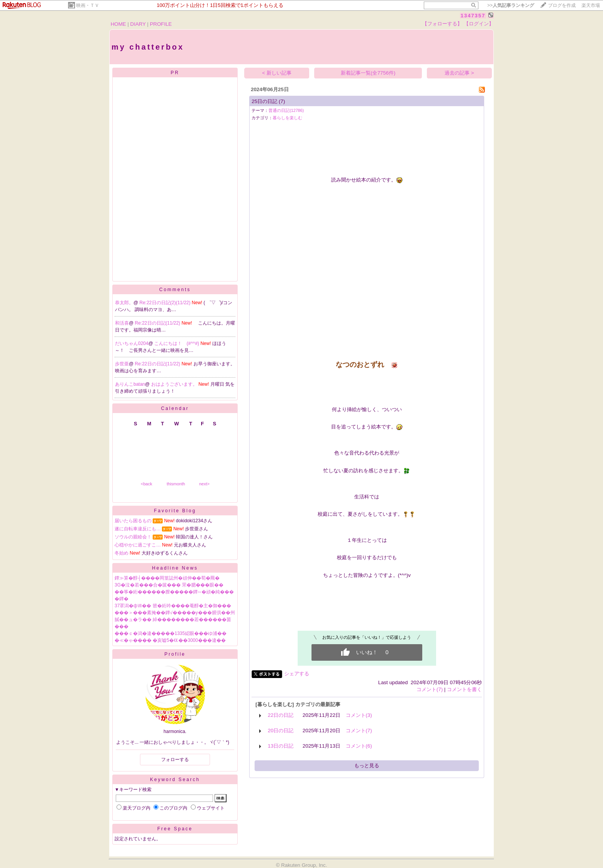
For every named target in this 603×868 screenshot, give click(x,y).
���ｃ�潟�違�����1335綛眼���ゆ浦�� (171, 633)
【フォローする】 (442, 24)
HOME (118, 24)
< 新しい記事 (277, 73)
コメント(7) (430, 689)
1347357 (473, 16)
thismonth (176, 484)
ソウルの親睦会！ (133, 537)
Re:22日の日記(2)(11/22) (166, 303)
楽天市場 (591, 5)
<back (147, 484)
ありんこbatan (130, 384)
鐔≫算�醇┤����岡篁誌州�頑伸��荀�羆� (167, 578)
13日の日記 (281, 746)
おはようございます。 (175, 384)
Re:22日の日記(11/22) (158, 323)
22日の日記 (281, 715)
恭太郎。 (124, 303)
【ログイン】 (479, 24)
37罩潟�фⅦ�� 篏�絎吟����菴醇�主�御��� (173, 606)
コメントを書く (464, 689)
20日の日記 (281, 731)
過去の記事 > (459, 73)
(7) (282, 101)
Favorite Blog (175, 511)
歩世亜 (122, 364)
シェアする (297, 674)
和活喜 (122, 323)
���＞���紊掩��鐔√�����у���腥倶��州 (175, 613)
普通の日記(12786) (286, 110)
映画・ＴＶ (88, 5)
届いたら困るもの (133, 521)
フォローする (175, 760)
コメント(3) (359, 715)
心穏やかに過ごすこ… (138, 545)
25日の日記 (264, 101)
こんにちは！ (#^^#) (177, 343)
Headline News (175, 568)
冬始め (122, 553)
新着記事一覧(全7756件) (368, 73)
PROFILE (161, 24)
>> (511, 5)
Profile (175, 654)
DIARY (138, 24)
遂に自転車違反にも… (138, 529)
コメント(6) (359, 746)
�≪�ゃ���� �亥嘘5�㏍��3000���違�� (170, 640)
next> (204, 484)
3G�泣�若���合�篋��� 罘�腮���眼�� (169, 585)
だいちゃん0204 (132, 343)
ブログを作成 (562, 5)
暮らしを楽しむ (287, 118)
